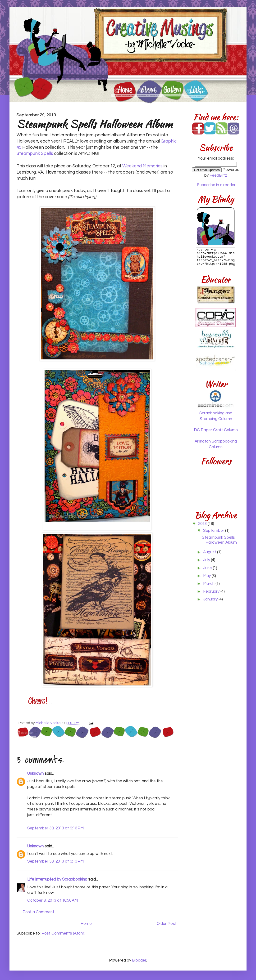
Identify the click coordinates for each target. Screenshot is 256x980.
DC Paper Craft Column (216, 430)
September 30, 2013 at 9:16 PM (55, 828)
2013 (203, 524)
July (207, 560)
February (212, 591)
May (207, 576)
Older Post (167, 924)
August (210, 552)
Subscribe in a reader (216, 185)
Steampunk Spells (35, 154)
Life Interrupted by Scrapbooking (57, 879)
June (208, 568)
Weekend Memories (142, 166)
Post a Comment (38, 912)
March (209, 584)
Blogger (139, 960)
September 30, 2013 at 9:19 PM (55, 861)
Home (86, 924)
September (214, 531)
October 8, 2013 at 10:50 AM (53, 900)
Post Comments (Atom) (63, 933)
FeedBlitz (218, 175)
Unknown (35, 774)
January (211, 599)
